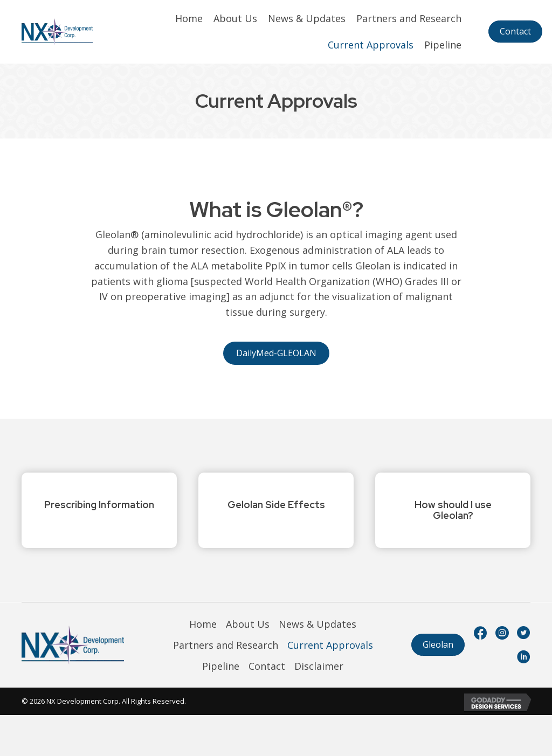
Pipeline (221, 666)
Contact (267, 666)
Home (203, 624)
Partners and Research (226, 645)
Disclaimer (319, 666)
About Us (248, 624)
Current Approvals (330, 645)
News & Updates (318, 624)
